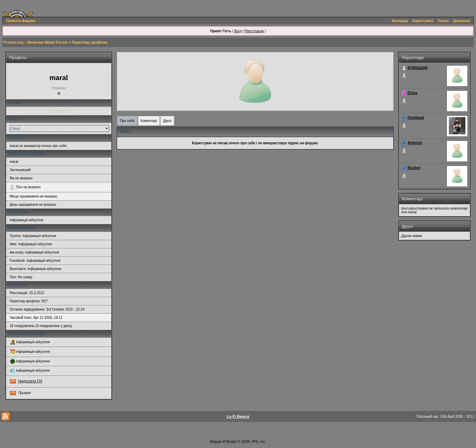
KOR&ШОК (418, 68)
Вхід (238, 31)
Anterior (415, 143)
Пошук (443, 21)
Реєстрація (254, 31)
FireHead (416, 117)
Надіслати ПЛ (30, 381)
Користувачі (423, 21)
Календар (400, 21)
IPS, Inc (259, 441)
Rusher (414, 168)
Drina (412, 93)
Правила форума (21, 21)
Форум (216, 441)
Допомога (462, 21)
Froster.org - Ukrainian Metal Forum (35, 42)
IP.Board (229, 441)
